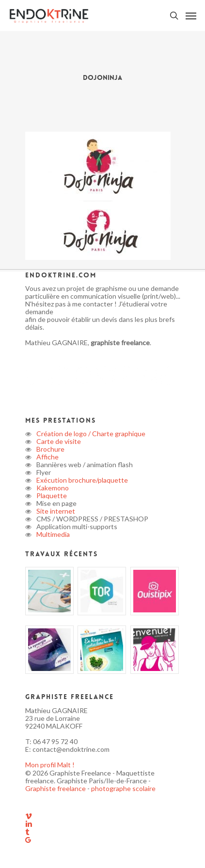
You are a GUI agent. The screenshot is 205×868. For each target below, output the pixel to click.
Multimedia (52, 534)
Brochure (50, 449)
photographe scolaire (123, 788)
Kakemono (52, 488)
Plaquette (51, 495)
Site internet (55, 511)
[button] (191, 15)
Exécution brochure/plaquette (81, 480)
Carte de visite (58, 441)
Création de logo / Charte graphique (90, 434)
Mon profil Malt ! (50, 765)
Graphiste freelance (56, 788)
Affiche (47, 457)
